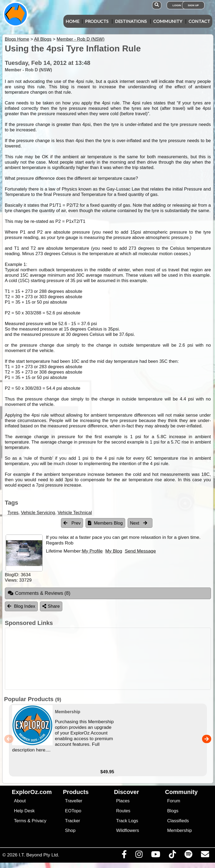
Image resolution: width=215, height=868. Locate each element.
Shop (70, 830)
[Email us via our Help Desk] (205, 856)
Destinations (131, 21)
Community (168, 21)
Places (123, 801)
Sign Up (193, 5)
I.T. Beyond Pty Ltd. (39, 855)
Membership (180, 830)
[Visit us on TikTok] (172, 856)
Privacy (39, 821)
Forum (174, 801)
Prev (72, 523)
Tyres (13, 513)
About (20, 801)
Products (97, 21)
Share (51, 606)
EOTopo (73, 811)
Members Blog (105, 523)
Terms (20, 821)
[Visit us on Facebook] (124, 856)
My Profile (92, 551)
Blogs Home (17, 39)
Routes (123, 811)
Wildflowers (127, 830)
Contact (199, 21)
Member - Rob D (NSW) (81, 39)
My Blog (114, 551)
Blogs (173, 811)
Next (139, 523)
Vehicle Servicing (38, 513)
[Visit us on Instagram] (139, 856)
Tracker (73, 821)
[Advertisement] (110, 659)
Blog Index (21, 606)
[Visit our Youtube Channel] (156, 856)
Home (72, 21)
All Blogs (43, 39)
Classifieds (178, 821)
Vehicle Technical (75, 513)
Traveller (74, 801)
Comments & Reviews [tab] (39, 593)
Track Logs (127, 821)
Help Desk (24, 811)
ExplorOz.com (32, 792)
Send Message (140, 551)
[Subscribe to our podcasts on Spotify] (188, 856)
